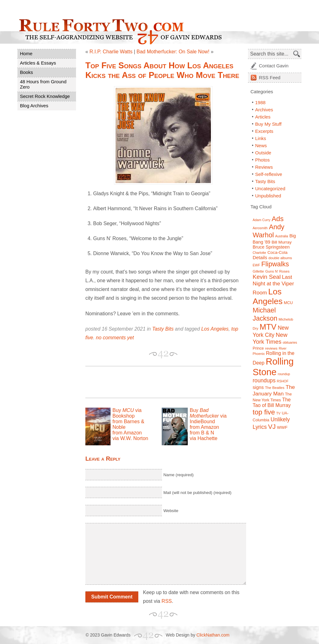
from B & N (202, 433)
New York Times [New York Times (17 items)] (270, 338)
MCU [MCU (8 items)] (288, 303)
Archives (264, 110)
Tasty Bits (163, 329)
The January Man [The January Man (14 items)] (274, 390)
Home (26, 53)
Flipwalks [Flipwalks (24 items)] (275, 264)
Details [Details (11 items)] (260, 257)
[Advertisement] (158, 382)
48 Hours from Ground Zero (43, 84)
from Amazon (127, 433)
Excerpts (264, 131)
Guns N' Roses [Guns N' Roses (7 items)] (277, 271)
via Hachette (204, 438)
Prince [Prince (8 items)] (258, 348)
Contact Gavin (274, 66)
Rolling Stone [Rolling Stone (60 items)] (273, 367)
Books (26, 72)
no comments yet (115, 338)
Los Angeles (215, 329)
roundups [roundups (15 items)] (264, 380)
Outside (263, 153)
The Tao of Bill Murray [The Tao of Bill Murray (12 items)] (272, 402)
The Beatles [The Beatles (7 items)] (275, 387)
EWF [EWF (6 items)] (256, 265)
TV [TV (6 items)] (279, 413)
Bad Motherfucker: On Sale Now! (173, 52)
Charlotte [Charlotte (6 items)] (259, 253)
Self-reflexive (269, 174)
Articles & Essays (38, 63)
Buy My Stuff (268, 124)
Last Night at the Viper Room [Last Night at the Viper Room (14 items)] (273, 285)
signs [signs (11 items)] (258, 387)
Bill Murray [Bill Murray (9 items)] (282, 242)
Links (261, 138)
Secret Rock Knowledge (45, 96)
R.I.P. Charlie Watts (111, 52)
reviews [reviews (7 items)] (271, 348)
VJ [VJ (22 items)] (272, 426)
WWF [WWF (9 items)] (282, 427)
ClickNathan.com (213, 635)
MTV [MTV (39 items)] (268, 327)
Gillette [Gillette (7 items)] (258, 271)
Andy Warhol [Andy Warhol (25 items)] (269, 231)
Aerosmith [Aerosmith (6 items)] (260, 228)
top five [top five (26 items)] (264, 412)
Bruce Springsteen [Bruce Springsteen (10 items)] (271, 247)
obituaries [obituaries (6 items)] (290, 342)
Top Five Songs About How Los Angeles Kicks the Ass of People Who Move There (162, 70)
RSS (167, 601)
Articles (263, 117)
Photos (262, 160)
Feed (270, 77)
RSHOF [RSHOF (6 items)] (283, 381)
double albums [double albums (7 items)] (280, 258)
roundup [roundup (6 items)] (284, 374)
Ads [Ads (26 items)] (278, 219)
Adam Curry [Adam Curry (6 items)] (262, 220)
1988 (260, 102)
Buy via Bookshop (127, 413)
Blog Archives (34, 106)
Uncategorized (270, 189)
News (261, 145)
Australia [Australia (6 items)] (281, 236)
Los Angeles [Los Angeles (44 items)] (268, 296)
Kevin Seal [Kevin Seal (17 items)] (267, 277)
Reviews (264, 167)
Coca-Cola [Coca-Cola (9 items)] (277, 252)
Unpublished (268, 196)
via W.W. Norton (130, 438)
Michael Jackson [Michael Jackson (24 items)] (265, 314)
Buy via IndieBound (208, 416)
